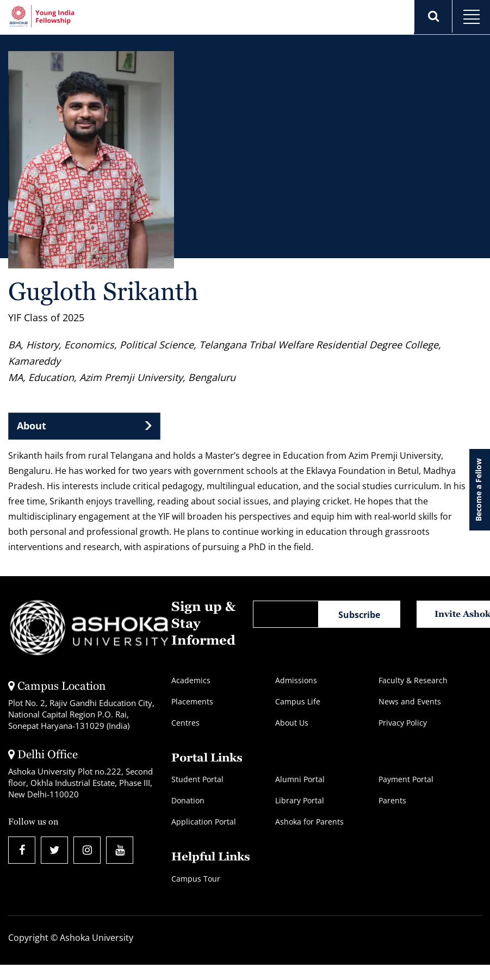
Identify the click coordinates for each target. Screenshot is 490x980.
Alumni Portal (300, 779)
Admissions (296, 680)
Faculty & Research (413, 680)
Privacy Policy (403, 723)
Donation (188, 800)
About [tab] (32, 426)
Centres (185, 723)
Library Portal (300, 800)
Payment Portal (406, 779)
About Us (292, 723)
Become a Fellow (478, 490)
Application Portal (204, 822)
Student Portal (197, 779)
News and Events (410, 701)
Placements (192, 701)
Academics (191, 680)
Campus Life (298, 701)
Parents (392, 800)
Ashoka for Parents (309, 822)
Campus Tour (196, 879)
